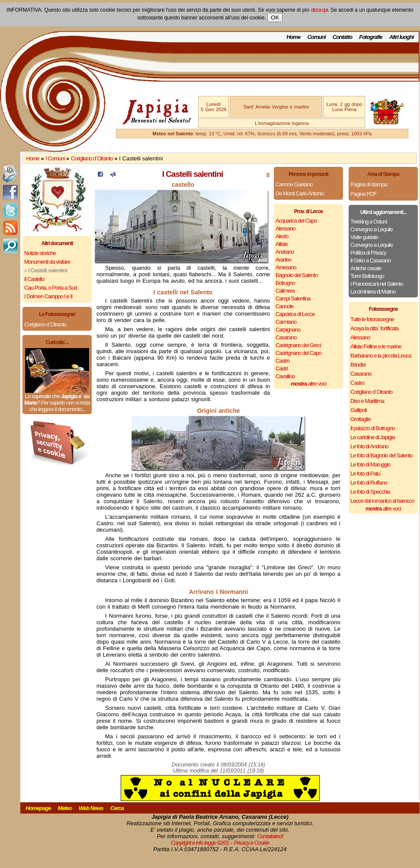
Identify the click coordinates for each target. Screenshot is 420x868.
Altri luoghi (402, 37)
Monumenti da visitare (47, 262)
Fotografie (371, 37)
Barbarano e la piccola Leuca (381, 356)
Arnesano (286, 267)
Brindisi (358, 365)
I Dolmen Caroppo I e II (48, 296)
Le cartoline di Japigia (373, 437)
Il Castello (34, 279)
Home (293, 37)
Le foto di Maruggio (370, 464)
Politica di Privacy (368, 253)
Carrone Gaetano (294, 184)
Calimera (285, 291)
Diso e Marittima (367, 401)
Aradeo (283, 260)
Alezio (282, 236)
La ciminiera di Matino (373, 292)
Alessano (285, 228)
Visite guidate (364, 237)
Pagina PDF (363, 194)
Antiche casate (366, 268)
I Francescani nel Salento (377, 284)
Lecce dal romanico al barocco (382, 501)
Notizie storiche (40, 253)
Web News (91, 808)
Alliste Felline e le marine (376, 346)
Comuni (316, 37)
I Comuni (55, 158)
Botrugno (285, 283)
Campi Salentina (293, 298)
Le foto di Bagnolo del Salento (381, 455)
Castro (282, 361)
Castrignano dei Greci (298, 345)
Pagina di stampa (369, 184)
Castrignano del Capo (298, 353)
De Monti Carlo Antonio (300, 193)
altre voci (308, 384)
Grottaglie (360, 419)
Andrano (285, 252)
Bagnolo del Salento (297, 275)
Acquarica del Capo (296, 221)
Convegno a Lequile (372, 229)
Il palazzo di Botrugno (373, 428)
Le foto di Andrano (369, 446)
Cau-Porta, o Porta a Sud (51, 288)
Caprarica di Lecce (295, 314)
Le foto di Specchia (370, 492)
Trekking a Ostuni (369, 222)
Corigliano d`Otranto (92, 158)
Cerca (117, 808)
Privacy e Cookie (252, 843)
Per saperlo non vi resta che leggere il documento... (59, 406)
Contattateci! (270, 836)
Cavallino (285, 376)
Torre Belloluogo (367, 276)
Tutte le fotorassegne (372, 319)
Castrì (282, 369)
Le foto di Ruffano (369, 483)
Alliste (282, 244)
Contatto (342, 37)
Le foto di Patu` (366, 474)
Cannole (284, 306)
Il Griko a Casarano (370, 260)
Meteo (65, 808)
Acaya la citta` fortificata (374, 328)
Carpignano (288, 330)
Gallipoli (358, 410)
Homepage (38, 808)
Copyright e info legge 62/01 (200, 843)
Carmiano (286, 322)
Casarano (286, 337)
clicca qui (319, 10)
